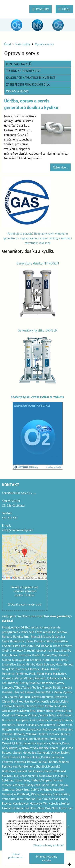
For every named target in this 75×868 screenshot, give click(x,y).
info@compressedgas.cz (17, 530)
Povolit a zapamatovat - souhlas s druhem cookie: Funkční (25, 591)
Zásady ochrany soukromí (49, 845)
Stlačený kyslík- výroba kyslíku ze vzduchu (37, 397)
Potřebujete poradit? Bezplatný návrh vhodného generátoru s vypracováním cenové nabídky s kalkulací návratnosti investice (38, 238)
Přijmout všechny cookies (47, 858)
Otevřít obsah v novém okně (25, 605)
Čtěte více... (60, 167)
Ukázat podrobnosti (16, 856)
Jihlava (13, 655)
